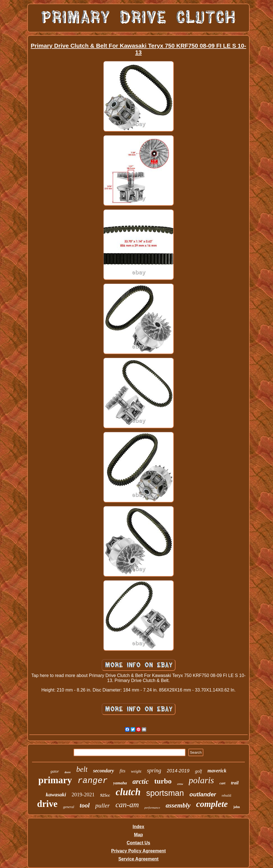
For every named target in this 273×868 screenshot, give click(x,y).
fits (122, 771)
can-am (127, 805)
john (237, 807)
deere (68, 772)
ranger (92, 781)
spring (154, 770)
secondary (103, 771)
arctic (141, 781)
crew (180, 784)
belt (82, 769)
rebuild (226, 796)
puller (103, 805)
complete (212, 804)
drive (47, 804)
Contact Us (138, 843)
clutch (128, 792)
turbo (163, 781)
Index (138, 827)
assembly (178, 805)
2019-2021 (83, 795)
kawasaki (56, 795)
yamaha (120, 783)
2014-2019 (178, 771)
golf (198, 771)
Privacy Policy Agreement (138, 851)
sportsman (165, 793)
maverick (217, 771)
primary (55, 780)
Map (138, 835)
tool (85, 805)
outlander (203, 794)
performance (152, 807)
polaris (201, 780)
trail (235, 783)
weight (136, 771)
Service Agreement (138, 859)
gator (55, 771)
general (69, 807)
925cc (105, 795)
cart (222, 783)
